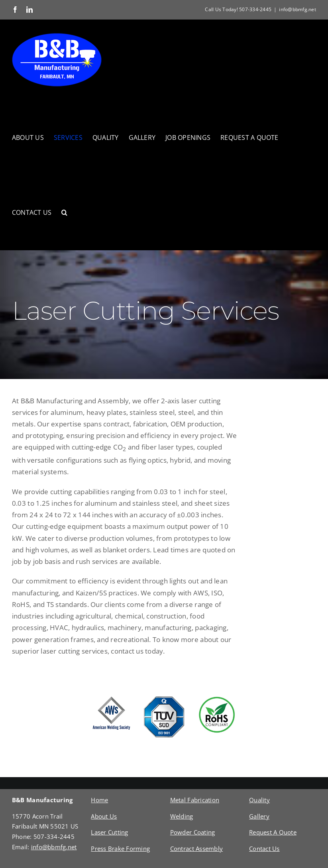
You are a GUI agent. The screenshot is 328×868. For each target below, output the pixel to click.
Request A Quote (273, 832)
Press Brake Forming (120, 848)
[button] (64, 212)
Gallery (259, 816)
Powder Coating (193, 832)
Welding (182, 816)
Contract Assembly (196, 848)
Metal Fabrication (195, 800)
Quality (259, 800)
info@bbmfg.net (298, 9)
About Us (104, 816)
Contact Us (264, 848)
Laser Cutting (109, 832)
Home (99, 800)
